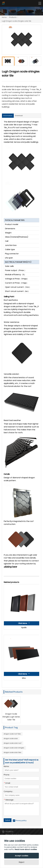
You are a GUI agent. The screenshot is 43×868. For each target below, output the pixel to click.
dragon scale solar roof (13, 743)
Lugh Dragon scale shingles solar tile (17, 21)
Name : (7, 767)
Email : (7, 783)
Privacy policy (21, 821)
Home (4, 17)
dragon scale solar (11, 738)
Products (13, 17)
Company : (8, 792)
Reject (22, 862)
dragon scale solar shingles (14, 748)
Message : (9, 800)
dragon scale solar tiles (12, 752)
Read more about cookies (26, 849)
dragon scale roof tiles (12, 734)
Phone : (7, 775)
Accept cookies (22, 856)
